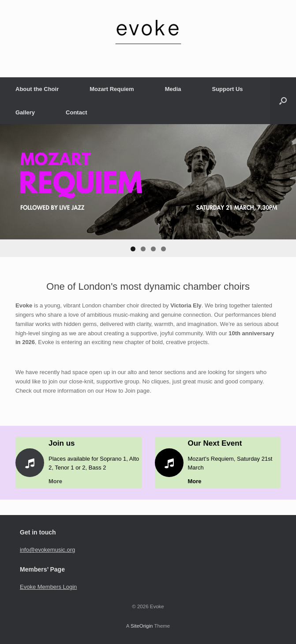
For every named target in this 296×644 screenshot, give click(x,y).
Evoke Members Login (48, 587)
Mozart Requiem (112, 89)
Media (173, 89)
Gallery (25, 112)
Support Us (227, 89)
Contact (76, 112)
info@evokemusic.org (47, 550)
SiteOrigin (142, 626)
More (58, 481)
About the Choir (37, 89)
